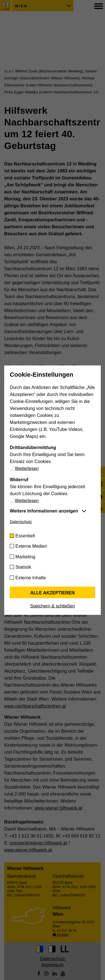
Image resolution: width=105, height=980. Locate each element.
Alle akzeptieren (53, 593)
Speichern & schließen (52, 606)
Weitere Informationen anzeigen (44, 511)
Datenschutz (21, 521)
